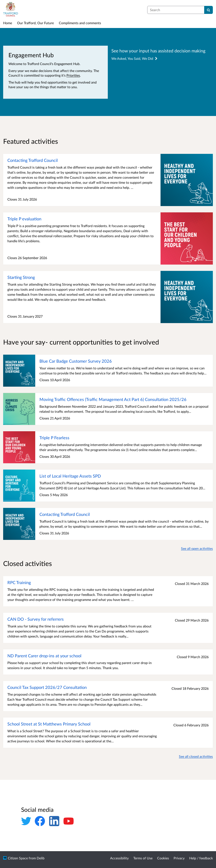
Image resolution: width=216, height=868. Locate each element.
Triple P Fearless (54, 438)
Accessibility (119, 858)
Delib (41, 858)
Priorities (73, 75)
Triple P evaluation (24, 219)
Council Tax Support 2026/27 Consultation (47, 687)
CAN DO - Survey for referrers (36, 619)
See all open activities (197, 548)
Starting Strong (21, 277)
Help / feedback (201, 858)
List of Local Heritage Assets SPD (70, 476)
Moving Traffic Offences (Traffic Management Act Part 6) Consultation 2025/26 (113, 399)
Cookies (163, 858)
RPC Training (19, 582)
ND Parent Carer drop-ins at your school (44, 656)
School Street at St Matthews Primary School (49, 724)
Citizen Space (18, 858)
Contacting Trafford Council (33, 160)
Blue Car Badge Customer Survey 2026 (76, 361)
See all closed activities (196, 756)
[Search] (209, 10)
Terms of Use (143, 858)
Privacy (179, 858)
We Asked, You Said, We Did (134, 58)
